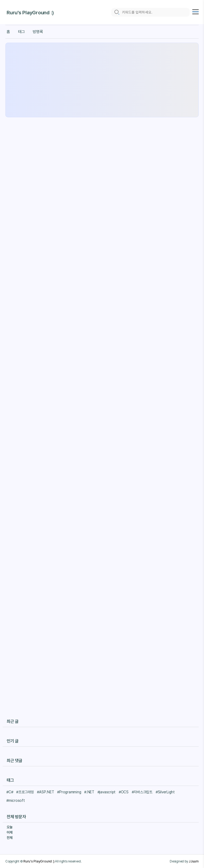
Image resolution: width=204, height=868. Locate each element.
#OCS (124, 792)
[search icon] (117, 12)
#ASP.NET (45, 792)
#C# (10, 792)
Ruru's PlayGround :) (30, 13)
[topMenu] (195, 11)
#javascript (107, 792)
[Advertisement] (102, 80)
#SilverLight (165, 792)
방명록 (38, 32)
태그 (22, 32)
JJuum (194, 861)
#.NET (89, 792)
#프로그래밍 (25, 792)
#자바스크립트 (142, 792)
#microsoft (16, 800)
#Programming (69, 792)
